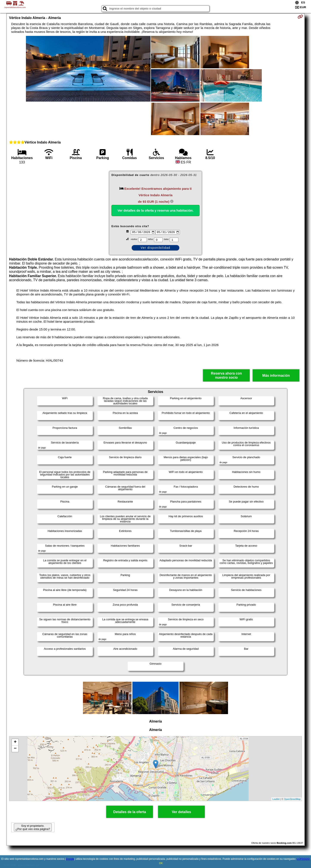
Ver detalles (182, 812)
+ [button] (15, 742)
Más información (276, 376)
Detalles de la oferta (129, 812)
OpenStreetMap (292, 799)
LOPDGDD (303, 859)
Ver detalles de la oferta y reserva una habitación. (155, 210)
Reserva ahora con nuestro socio (226, 375)
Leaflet (276, 799)
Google (70, 859)
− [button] (15, 749)
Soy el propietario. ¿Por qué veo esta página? (33, 827)
